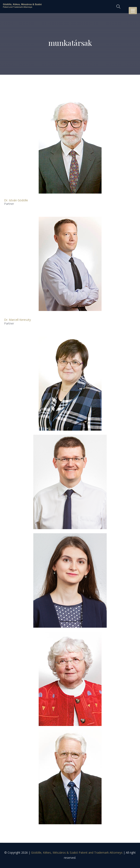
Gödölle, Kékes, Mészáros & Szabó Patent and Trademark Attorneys (77, 853)
